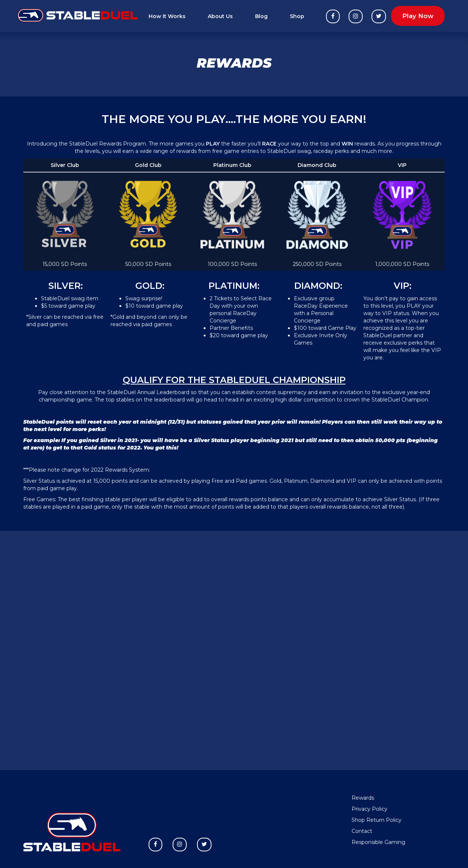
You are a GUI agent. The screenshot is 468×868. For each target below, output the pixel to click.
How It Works (167, 16)
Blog (261, 16)
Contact (362, 831)
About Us (220, 16)
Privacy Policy (369, 809)
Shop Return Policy (377, 820)
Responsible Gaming (378, 842)
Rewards (363, 798)
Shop (297, 16)
